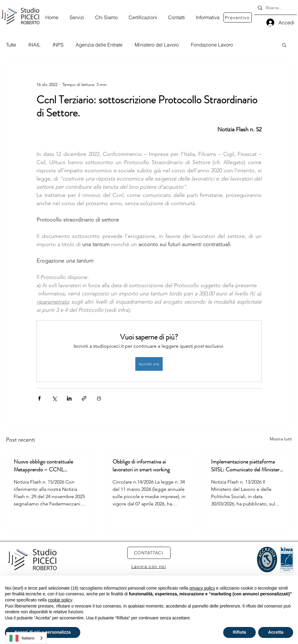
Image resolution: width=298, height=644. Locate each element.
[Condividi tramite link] (84, 398)
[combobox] (26, 638)
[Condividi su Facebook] (39, 398)
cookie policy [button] (60, 600)
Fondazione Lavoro (212, 45)
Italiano (22, 638)
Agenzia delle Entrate (99, 45)
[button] (284, 45)
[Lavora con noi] (149, 567)
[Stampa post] (99, 398)
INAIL (34, 45)
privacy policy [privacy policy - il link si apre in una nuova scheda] (202, 588)
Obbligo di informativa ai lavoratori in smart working (141, 466)
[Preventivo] (238, 17)
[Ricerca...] (275, 8)
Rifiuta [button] (240, 632)
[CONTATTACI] (149, 553)
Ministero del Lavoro (157, 45)
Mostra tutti (281, 439)
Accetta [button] (276, 632)
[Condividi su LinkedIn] (69, 398)
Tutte (11, 45)
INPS (58, 45)
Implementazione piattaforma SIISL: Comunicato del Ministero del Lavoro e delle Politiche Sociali (248, 466)
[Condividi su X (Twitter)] (54, 398)
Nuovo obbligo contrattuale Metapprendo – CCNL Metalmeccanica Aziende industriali (43, 466)
